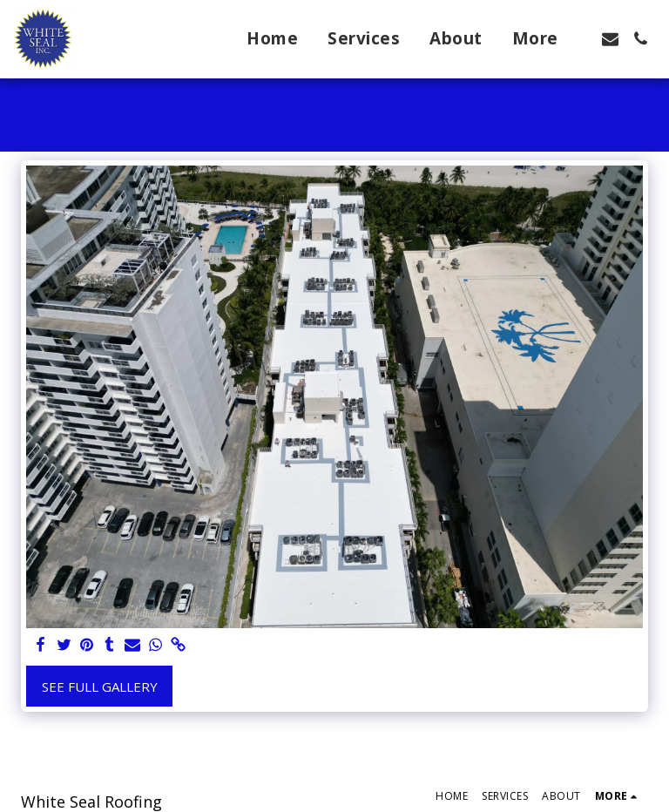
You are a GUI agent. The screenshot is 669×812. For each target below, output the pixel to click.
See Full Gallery (100, 687)
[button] (610, 39)
